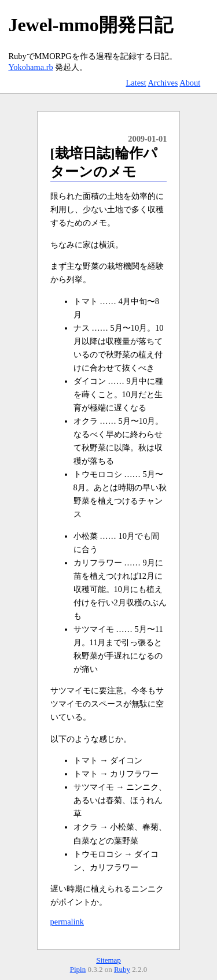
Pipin (78, 969)
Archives (163, 83)
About (190, 83)
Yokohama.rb (30, 67)
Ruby (122, 969)
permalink (67, 922)
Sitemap (108, 960)
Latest (136, 83)
